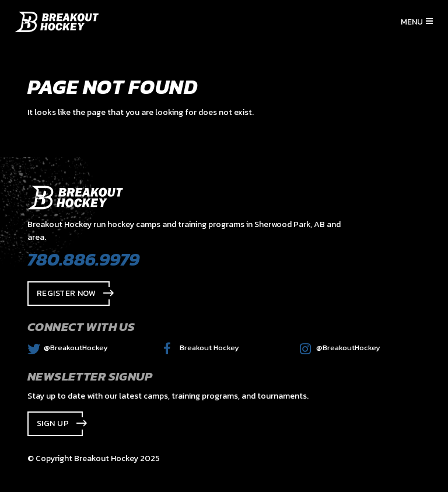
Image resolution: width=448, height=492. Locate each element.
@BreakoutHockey (68, 348)
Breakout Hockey (201, 348)
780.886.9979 (83, 259)
